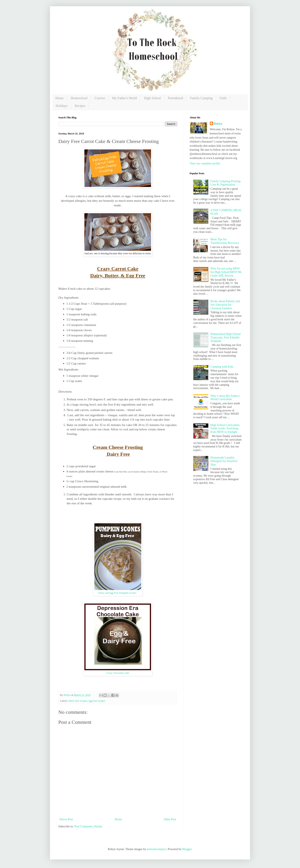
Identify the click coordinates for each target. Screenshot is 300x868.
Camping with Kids (222, 367)
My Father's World (125, 98)
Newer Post (66, 819)
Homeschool (79, 98)
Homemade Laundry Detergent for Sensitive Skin (224, 461)
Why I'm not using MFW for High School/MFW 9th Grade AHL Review (226, 272)
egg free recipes (97, 701)
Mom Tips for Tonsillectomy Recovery (225, 241)
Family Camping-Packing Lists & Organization (225, 183)
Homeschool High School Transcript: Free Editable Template (226, 338)
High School (152, 98)
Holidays (62, 106)
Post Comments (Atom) (88, 826)
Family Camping (201, 98)
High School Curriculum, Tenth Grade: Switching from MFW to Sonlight (225, 429)
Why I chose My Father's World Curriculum (225, 398)
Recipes (80, 106)
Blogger (187, 849)
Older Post (170, 819)
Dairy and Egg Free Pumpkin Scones (118, 593)
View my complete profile (205, 163)
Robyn (218, 124)
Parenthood (176, 98)
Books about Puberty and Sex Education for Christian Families (225, 305)
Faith (223, 98)
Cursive (100, 98)
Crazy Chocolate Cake (118, 673)
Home (59, 98)
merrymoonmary (157, 849)
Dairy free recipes (78, 701)
